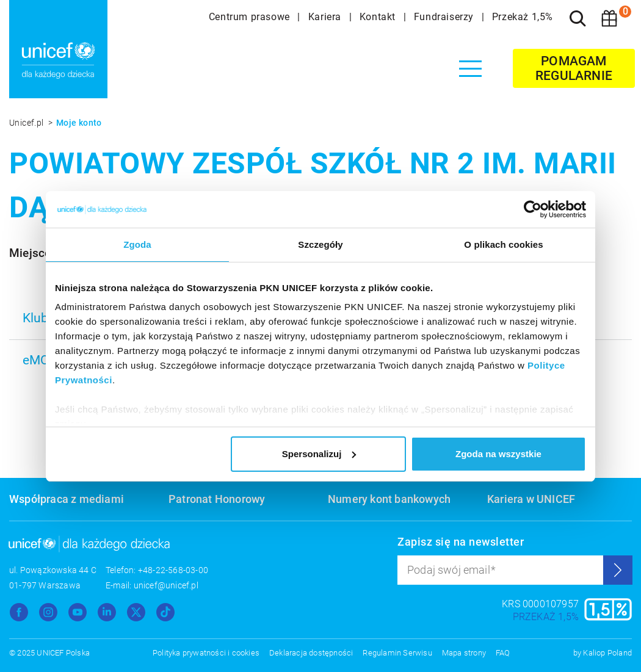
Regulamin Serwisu (397, 653)
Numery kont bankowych (389, 499)
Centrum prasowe (251, 17)
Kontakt (379, 17)
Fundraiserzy (445, 17)
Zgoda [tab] (137, 244)
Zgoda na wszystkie (498, 454)
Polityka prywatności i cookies (206, 653)
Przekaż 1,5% (523, 17)
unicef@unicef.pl (166, 585)
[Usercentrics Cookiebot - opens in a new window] (533, 209)
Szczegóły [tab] (320, 244)
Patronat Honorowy (217, 499)
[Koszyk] (609, 18)
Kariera (326, 17)
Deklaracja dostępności (311, 653)
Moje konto (79, 123)
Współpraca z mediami (67, 499)
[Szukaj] (578, 18)
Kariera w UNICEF (531, 499)
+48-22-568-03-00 (173, 570)
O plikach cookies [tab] (503, 244)
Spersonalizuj (319, 454)
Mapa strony (464, 653)
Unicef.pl (27, 123)
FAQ (503, 653)
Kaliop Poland (607, 653)
